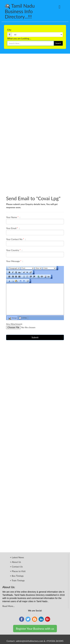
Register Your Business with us (35, 629)
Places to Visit (19, 571)
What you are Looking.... (19, 38)
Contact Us (17, 567)
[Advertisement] (34, 89)
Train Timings (18, 580)
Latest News (18, 557)
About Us (16, 562)
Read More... (9, 606)
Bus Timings (18, 576)
